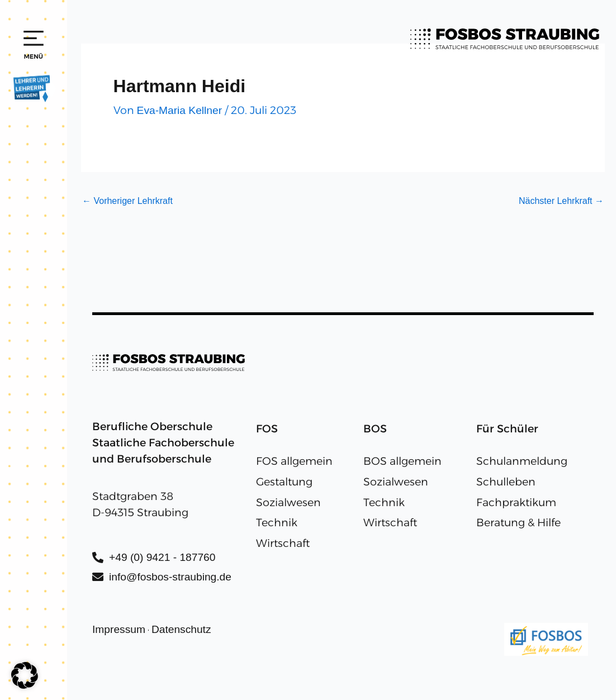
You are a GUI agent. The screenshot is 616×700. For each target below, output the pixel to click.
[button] (25, 675)
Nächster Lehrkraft (561, 201)
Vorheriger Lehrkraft (127, 201)
